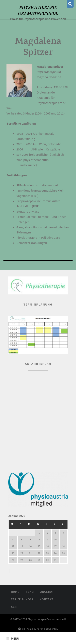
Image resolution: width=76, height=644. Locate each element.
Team (30, 592)
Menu (15, 638)
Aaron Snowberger (47, 629)
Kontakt (47, 599)
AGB (14, 607)
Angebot (47, 592)
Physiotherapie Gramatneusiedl (38, 10)
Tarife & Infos (22, 599)
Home (15, 592)
